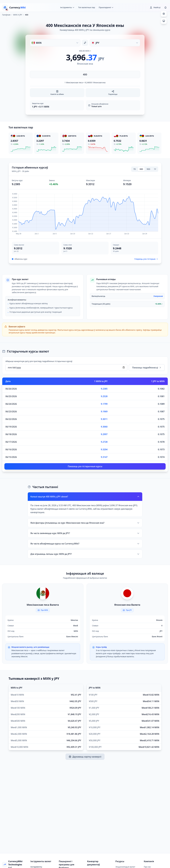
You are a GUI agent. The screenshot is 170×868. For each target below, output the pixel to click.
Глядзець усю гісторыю (146, 259)
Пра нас (147, 867)
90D (148, 169)
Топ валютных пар (87, 7)
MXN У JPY (18, 15)
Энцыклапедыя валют (125, 867)
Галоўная (6, 15)
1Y (155, 169)
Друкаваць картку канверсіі (85, 757)
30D (141, 169)
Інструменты (36, 867)
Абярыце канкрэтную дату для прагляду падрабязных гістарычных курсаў (39, 361)
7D (135, 169)
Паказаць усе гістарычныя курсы (85, 466)
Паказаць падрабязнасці (147, 368)
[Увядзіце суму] (85, 74)
